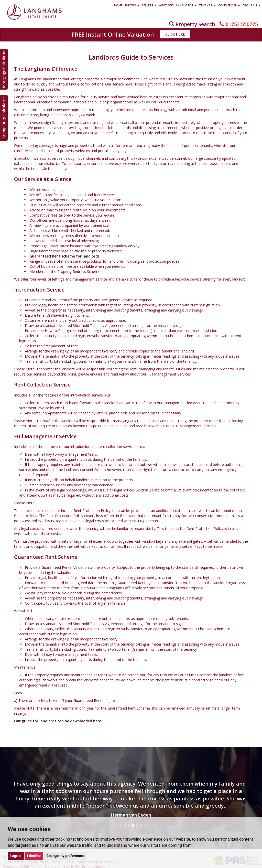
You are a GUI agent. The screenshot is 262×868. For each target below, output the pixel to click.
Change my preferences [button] (65, 856)
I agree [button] (16, 856)
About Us (252, 5)
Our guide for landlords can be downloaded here (58, 721)
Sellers (149, 5)
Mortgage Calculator (4, 69)
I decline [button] (34, 856)
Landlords (186, 5)
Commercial (229, 5)
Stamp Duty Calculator (4, 118)
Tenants (207, 5)
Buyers (132, 5)
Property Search (192, 24)
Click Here (175, 34)
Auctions (166, 5)
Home (118, 5)
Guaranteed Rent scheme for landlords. (65, 256)
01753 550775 (239, 24)
